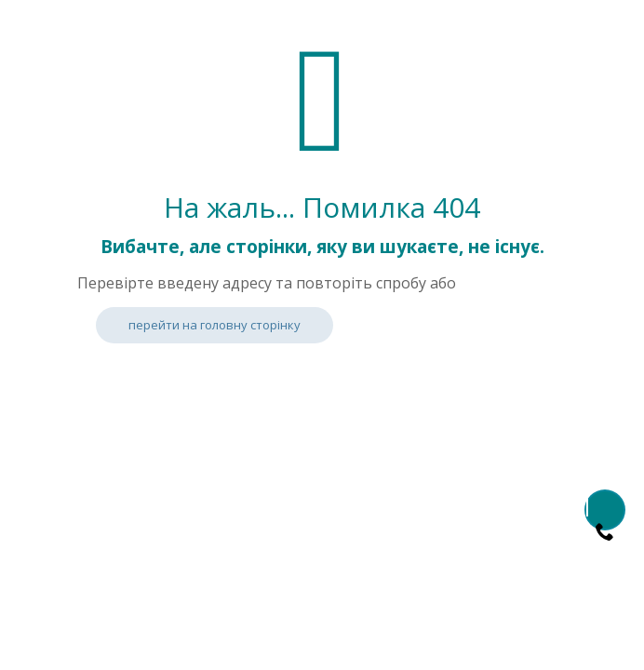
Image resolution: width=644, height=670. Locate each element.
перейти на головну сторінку (215, 325)
